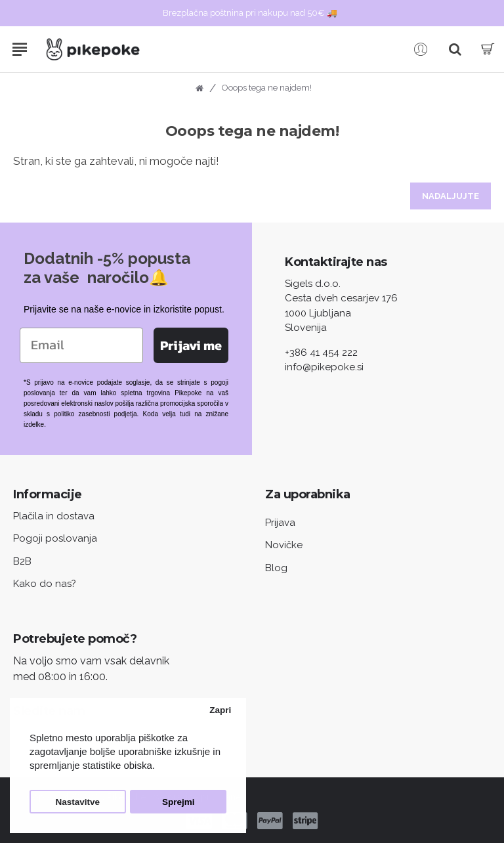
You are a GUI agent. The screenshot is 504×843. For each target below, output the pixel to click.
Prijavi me (191, 345)
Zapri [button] (220, 710)
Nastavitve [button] (78, 802)
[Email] (81, 345)
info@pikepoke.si (324, 367)
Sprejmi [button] (178, 802)
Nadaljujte (451, 196)
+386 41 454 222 (321, 353)
